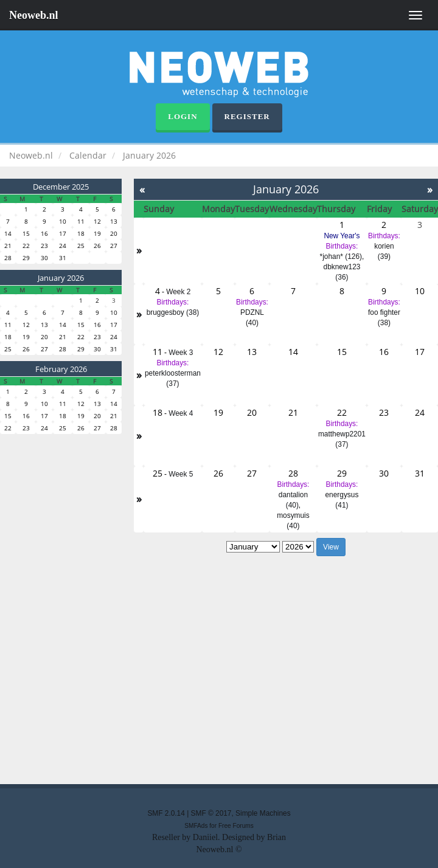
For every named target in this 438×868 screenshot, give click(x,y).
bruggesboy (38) (173, 312)
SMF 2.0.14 (166, 813)
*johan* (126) (341, 257)
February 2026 (61, 369)
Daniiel (205, 837)
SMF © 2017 (211, 813)
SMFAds (196, 826)
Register (247, 116)
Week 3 (181, 353)
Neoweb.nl (34, 15)
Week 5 (181, 474)
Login (182, 116)
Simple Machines (263, 813)
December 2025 (61, 187)
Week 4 (181, 413)
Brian (276, 837)
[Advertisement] (173, 672)
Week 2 (178, 292)
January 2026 (61, 278)
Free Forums (236, 826)
